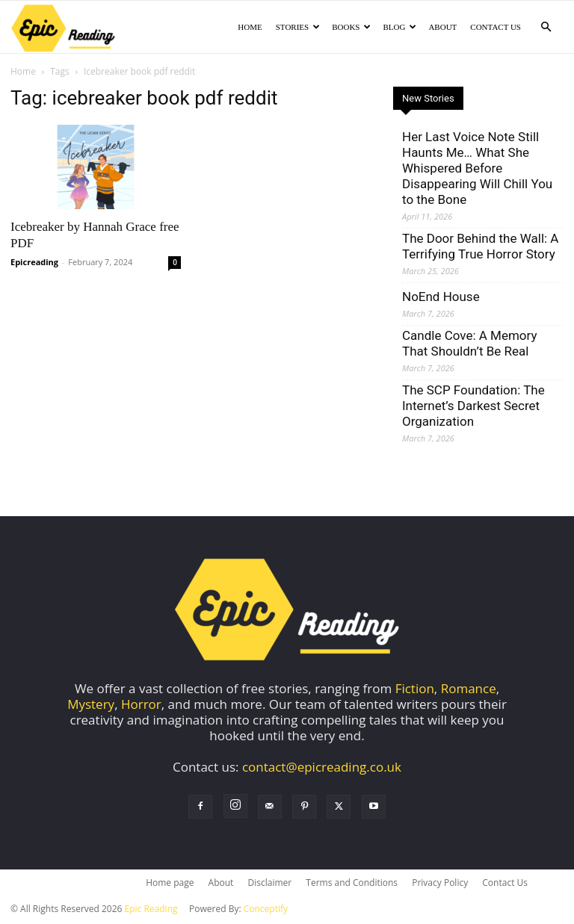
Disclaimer (269, 884)
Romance (469, 690)
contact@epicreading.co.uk (322, 768)
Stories (298, 27)
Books (351, 27)
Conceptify (266, 910)
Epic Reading (151, 910)
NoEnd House (441, 298)
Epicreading (34, 263)
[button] (546, 27)
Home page (170, 884)
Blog (399, 27)
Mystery (91, 706)
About (442, 27)
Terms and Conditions (352, 884)
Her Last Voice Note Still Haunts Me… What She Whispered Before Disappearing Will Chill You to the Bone (477, 170)
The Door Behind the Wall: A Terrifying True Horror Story (480, 248)
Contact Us (496, 27)
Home (250, 27)
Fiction (415, 690)
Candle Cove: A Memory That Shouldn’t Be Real (469, 345)
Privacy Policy (440, 884)
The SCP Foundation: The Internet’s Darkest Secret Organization (473, 407)
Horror (141, 706)
